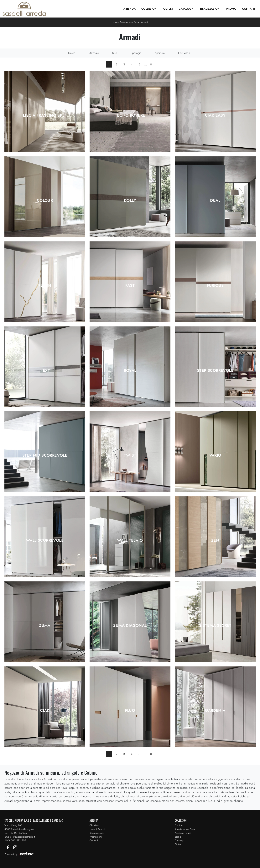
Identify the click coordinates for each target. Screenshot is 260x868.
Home (114, 22)
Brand (178, 837)
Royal (130, 371)
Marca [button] (72, 53)
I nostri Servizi (97, 829)
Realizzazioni (210, 9)
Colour (45, 201)
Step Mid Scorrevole (45, 455)
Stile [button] (115, 53)
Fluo (130, 711)
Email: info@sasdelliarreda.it (20, 837)
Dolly (130, 201)
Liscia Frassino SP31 (45, 115)
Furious (215, 286)
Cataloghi (187, 9)
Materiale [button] (94, 53)
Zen (215, 541)
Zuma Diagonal (130, 626)
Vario (215, 455)
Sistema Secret (215, 626)
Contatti (249, 9)
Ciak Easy (215, 115)
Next (45, 371)
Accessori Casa (183, 833)
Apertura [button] (160, 53)
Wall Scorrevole (45, 541)
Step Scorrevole (215, 371)
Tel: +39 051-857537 (16, 833)
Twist (130, 455)
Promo (231, 9)
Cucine (179, 825)
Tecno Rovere (130, 115)
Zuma (45, 626)
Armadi (145, 22)
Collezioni (149, 9)
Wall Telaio (130, 541)
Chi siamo (95, 825)
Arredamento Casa (129, 22)
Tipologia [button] (136, 53)
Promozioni (96, 837)
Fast (130, 286)
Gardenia (215, 711)
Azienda (130, 9)
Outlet (168, 9)
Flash (45, 286)
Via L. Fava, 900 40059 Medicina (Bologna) (19, 827)
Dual (215, 201)
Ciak (45, 711)
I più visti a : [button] (185, 53)
